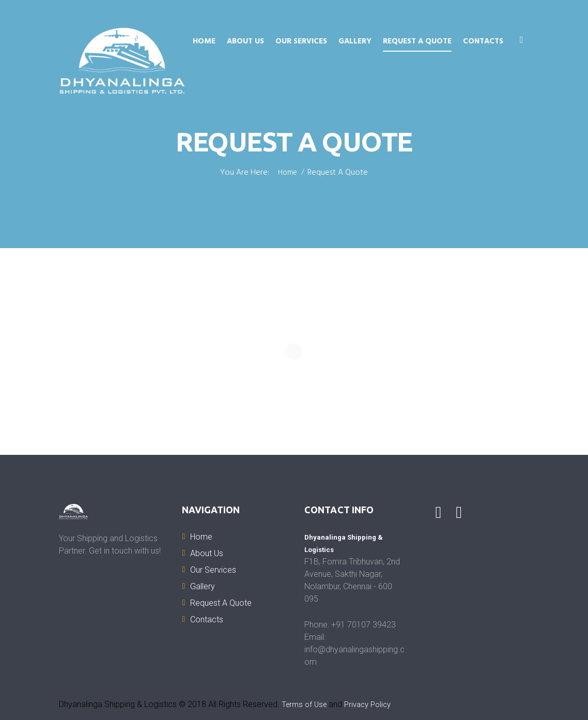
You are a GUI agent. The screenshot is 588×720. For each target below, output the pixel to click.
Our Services (301, 41)
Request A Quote (417, 41)
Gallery (355, 41)
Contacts (483, 41)
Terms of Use (306, 704)
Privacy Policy (373, 704)
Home (204, 41)
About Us (245, 41)
